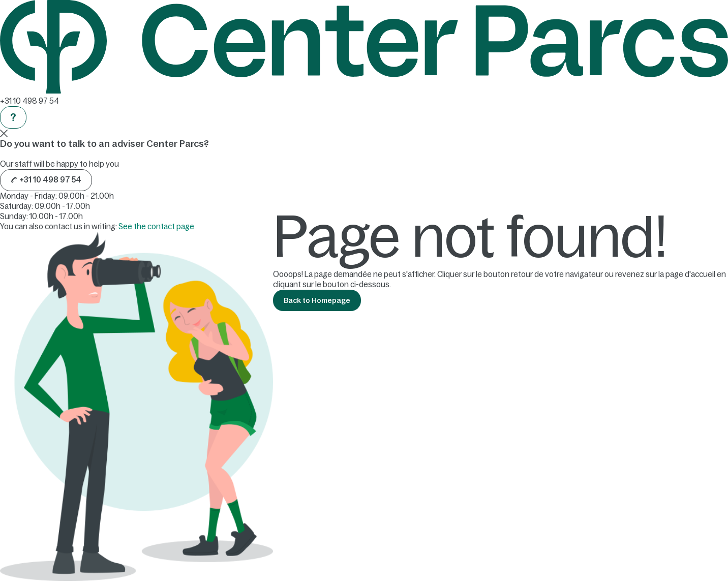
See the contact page (156, 226)
